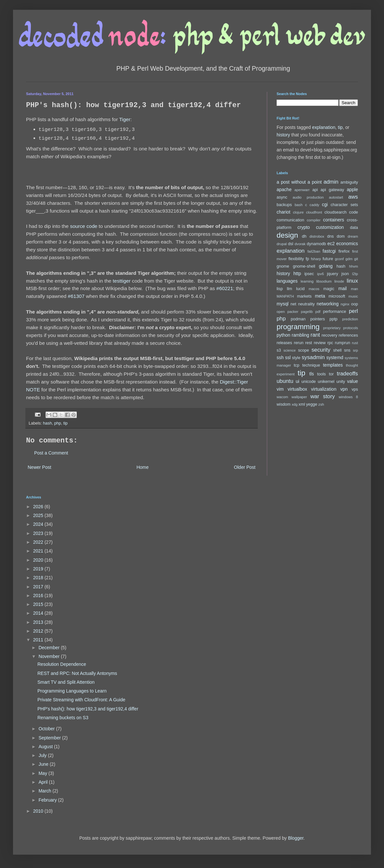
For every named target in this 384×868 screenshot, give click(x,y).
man (354, 289)
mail (343, 288)
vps (355, 389)
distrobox (317, 236)
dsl (291, 244)
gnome (283, 266)
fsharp (316, 259)
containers (334, 220)
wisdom (284, 404)
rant (315, 335)
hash (47, 423)
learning (307, 281)
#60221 (225, 288)
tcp (297, 365)
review (320, 343)
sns (347, 350)
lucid (300, 289)
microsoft (337, 296)
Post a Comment (51, 453)
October (47, 729)
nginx (345, 304)
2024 (39, 524)
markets (304, 296)
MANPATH (285, 296)
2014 (39, 613)
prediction (350, 319)
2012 (39, 631)
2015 (39, 604)
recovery (329, 335)
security (321, 350)
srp (355, 350)
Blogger (296, 838)
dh (304, 236)
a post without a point (299, 182)
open (281, 312)
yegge (311, 404)
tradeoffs (347, 374)
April (44, 782)
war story (323, 396)
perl (353, 311)
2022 (39, 542)
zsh (321, 404)
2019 (39, 569)
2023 (39, 533)
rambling (300, 335)
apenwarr (302, 190)
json (345, 274)
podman (298, 319)
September (50, 738)
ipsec (309, 274)
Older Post (245, 467)
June (44, 764)
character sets (344, 205)
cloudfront (314, 212)
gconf (339, 259)
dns (330, 236)
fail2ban (314, 251)
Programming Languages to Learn (72, 691)
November (49, 656)
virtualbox (297, 389)
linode (339, 281)
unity (341, 382)
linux (353, 281)
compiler (314, 220)
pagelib (307, 312)
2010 (39, 811)
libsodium (324, 281)
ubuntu (285, 381)
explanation (324, 127)
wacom (282, 397)
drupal (282, 244)
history (283, 135)
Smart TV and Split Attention (66, 682)
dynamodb (316, 244)
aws (353, 197)
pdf (318, 312)
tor (331, 374)
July (43, 755)
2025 (39, 515)
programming (298, 327)
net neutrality (303, 304)
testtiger (122, 281)
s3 (279, 350)
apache (284, 189)
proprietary (332, 328)
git (356, 259)
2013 (39, 622)
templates (333, 365)
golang (326, 266)
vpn (344, 389)
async (282, 197)
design (287, 235)
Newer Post (39, 467)
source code (84, 226)
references (348, 335)
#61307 (76, 296)
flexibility (296, 259)
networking (328, 304)
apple (352, 189)
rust (355, 343)
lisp (280, 289)
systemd (335, 357)
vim (280, 389)
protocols (351, 328)
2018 (39, 578)
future (328, 259)
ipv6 (321, 274)
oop (355, 304)
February (48, 800)
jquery (333, 274)
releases (284, 343)
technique (311, 365)
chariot (283, 212)
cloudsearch (336, 212)
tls (312, 374)
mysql (283, 304)
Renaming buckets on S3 (63, 718)
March (45, 791)
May (43, 773)
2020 (39, 560)
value (353, 381)
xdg (295, 404)
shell (337, 350)
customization (330, 227)
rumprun (343, 343)
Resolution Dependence (62, 664)
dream (353, 236)
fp (307, 259)
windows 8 (348, 397)
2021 (39, 551)
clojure (298, 212)
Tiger (125, 119)
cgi (325, 204)
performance (335, 312)
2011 (39, 640)
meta (320, 296)
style (296, 358)
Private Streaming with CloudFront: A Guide (81, 700)
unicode (309, 382)
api (315, 190)
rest (309, 343)
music (353, 296)
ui (298, 381)
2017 (39, 587)
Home (142, 467)
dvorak (300, 244)
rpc (330, 343)
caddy (314, 205)
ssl (288, 357)
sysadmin (313, 357)
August (46, 747)
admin (331, 182)
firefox (344, 251)
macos (314, 289)
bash (298, 205)
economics (347, 244)
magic (329, 289)
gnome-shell (304, 266)
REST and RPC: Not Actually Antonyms (77, 673)
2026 (39, 507)
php (57, 423)
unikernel (326, 382)
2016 (39, 595)
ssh (280, 357)
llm (289, 289)
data (354, 228)
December (49, 648)
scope (304, 350)
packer (293, 312)
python (283, 335)
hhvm (354, 266)
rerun (299, 343)
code (354, 212)
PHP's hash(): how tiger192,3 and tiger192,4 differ (88, 709)
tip (65, 423)
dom (341, 236)
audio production (308, 197)
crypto (304, 227)
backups (284, 205)
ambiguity (349, 182)
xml (302, 404)
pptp (334, 319)
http (297, 273)
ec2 (331, 244)
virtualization (324, 389)
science (290, 350)
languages (287, 281)
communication (290, 220)
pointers (317, 319)
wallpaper (299, 397)
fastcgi (329, 251)
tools (322, 374)
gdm (349, 259)
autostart (336, 197)
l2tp (355, 274)
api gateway (332, 190)
